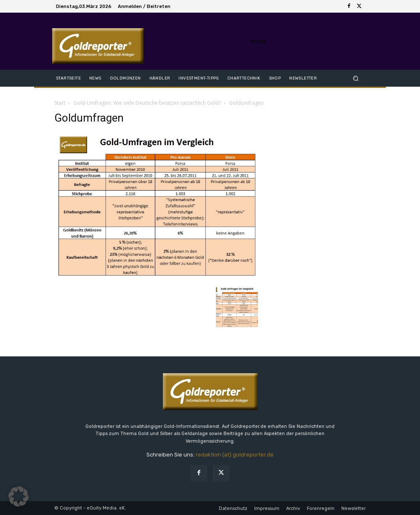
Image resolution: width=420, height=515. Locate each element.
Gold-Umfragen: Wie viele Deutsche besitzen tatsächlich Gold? (147, 103)
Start (60, 103)
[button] (356, 78)
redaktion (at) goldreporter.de (235, 455)
